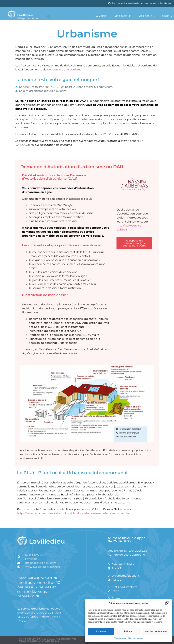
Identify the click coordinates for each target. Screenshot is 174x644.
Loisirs (166, 16)
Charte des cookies (49, 641)
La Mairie (102, 16)
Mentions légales (136, 638)
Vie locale (147, 16)
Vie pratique (124, 16)
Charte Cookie (120, 638)
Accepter (101, 632)
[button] (167, 603)
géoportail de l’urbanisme (64, 70)
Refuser (128, 632)
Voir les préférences (156, 632)
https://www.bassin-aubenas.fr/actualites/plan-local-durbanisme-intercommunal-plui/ (74, 513)
